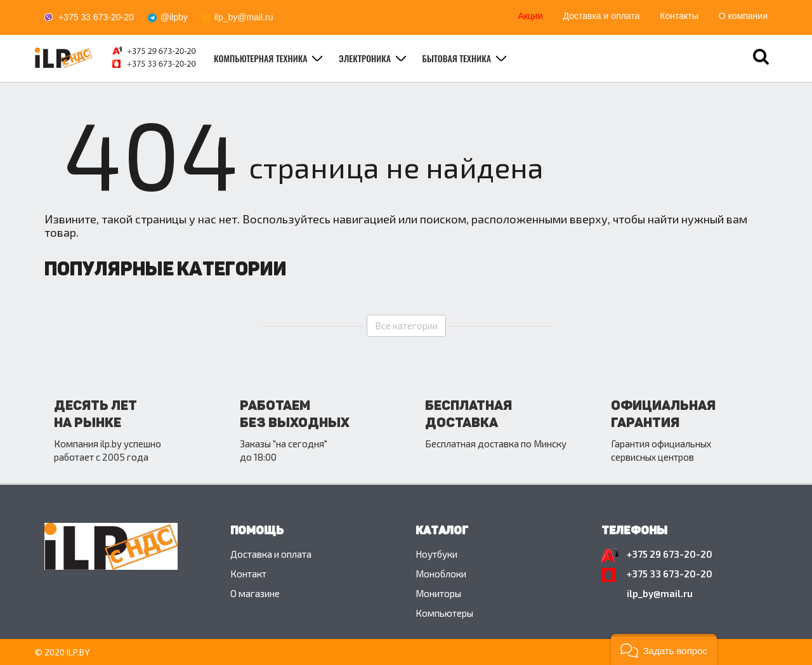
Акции (530, 16)
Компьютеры (444, 613)
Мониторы (438, 593)
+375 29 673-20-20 (670, 554)
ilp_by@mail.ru (244, 17)
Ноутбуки (436, 554)
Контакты (679, 16)
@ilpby (174, 17)
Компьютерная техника (262, 58)
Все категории (406, 326)
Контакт (248, 574)
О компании (743, 16)
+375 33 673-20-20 (96, 17)
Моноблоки (441, 574)
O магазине (255, 593)
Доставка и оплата (602, 16)
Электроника (366, 58)
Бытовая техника (458, 58)
